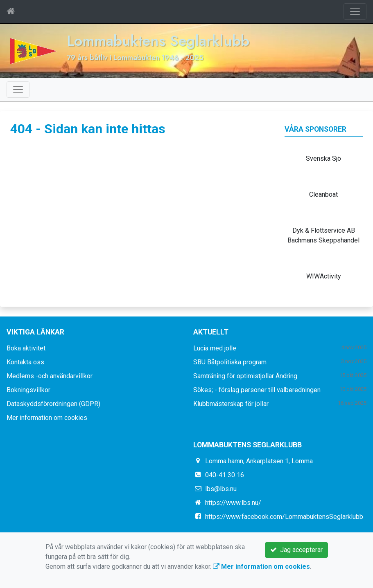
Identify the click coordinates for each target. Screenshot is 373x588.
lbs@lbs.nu (221, 489)
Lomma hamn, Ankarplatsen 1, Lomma (259, 461)
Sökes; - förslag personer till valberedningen (257, 390)
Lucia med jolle (215, 348)
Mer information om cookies (47, 418)
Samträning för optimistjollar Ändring (245, 376)
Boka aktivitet (26, 348)
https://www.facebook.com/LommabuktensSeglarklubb (284, 517)
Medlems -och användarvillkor (50, 376)
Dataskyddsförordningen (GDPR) (53, 404)
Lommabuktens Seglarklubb (158, 41)
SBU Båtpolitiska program (230, 362)
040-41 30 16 (225, 475)
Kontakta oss (25, 362)
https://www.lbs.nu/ (233, 503)
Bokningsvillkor (28, 390)
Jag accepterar (296, 550)
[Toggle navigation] (355, 11)
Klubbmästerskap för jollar (231, 404)
